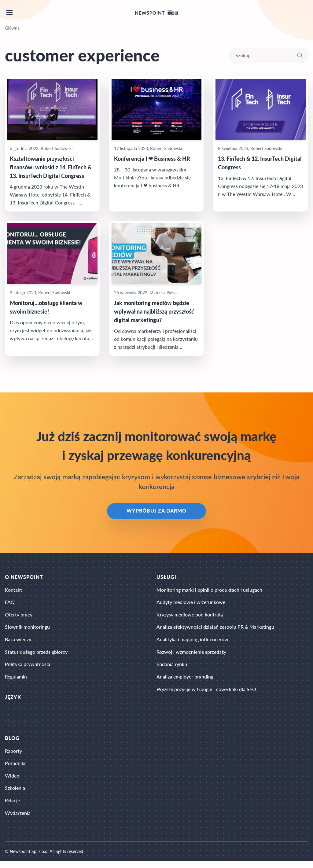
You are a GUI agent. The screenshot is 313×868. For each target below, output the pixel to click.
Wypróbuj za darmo (156, 511)
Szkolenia (15, 794)
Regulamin (16, 680)
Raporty (13, 755)
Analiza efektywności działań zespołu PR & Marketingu (215, 629)
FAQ (10, 603)
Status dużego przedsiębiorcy (36, 655)
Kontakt (13, 591)
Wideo (12, 781)
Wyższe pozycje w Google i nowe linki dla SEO (206, 693)
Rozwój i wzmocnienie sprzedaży (191, 655)
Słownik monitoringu (27, 629)
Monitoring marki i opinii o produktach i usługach (209, 591)
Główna (12, 28)
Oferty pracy (19, 616)
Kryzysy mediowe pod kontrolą (190, 616)
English (13, 725)
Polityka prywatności (28, 668)
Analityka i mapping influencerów (192, 642)
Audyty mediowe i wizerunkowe (191, 603)
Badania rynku (172, 668)
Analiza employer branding (185, 680)
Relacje (12, 806)
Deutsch (30, 725)
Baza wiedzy (18, 642)
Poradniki (15, 768)
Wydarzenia (18, 819)
